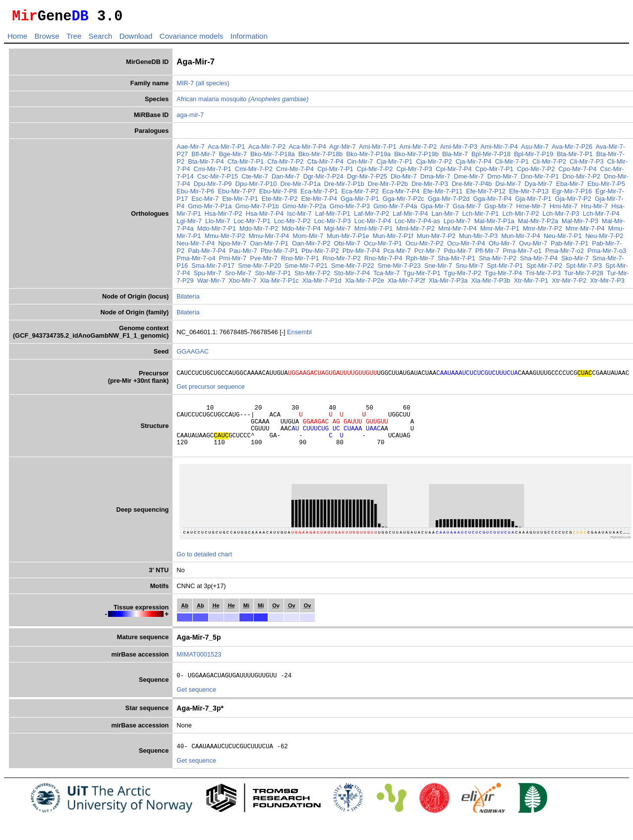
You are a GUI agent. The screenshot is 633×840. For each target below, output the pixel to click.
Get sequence (196, 704)
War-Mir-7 (211, 283)
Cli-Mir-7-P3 (586, 164)
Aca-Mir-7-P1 (226, 150)
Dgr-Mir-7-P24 (323, 179)
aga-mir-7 (190, 118)
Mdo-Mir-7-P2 (259, 231)
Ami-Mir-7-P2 (418, 150)
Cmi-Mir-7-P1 (213, 172)
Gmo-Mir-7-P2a (304, 209)
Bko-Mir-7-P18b (321, 157)
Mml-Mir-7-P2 (415, 231)
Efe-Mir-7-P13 (529, 194)
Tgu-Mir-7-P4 (503, 276)
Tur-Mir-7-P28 (584, 276)
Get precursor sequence (210, 391)
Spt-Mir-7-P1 (505, 269)
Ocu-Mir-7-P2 (425, 246)
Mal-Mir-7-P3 (580, 224)
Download (136, 39)
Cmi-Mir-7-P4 (295, 172)
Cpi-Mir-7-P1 (335, 172)
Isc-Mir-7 (299, 216)
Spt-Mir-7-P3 (584, 269)
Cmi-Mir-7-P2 (254, 172)
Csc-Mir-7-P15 (218, 179)
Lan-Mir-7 (445, 216)
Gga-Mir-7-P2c (403, 202)
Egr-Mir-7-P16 (572, 194)
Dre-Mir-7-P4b (472, 187)
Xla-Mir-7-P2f (406, 283)
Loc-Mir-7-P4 (373, 224)
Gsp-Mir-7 (498, 209)
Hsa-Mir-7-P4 (265, 216)
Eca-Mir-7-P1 (319, 194)
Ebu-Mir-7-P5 (606, 187)
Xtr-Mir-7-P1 (531, 283)
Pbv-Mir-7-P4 (361, 254)
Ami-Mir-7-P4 (499, 150)
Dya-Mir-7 (538, 187)
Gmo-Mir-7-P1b (257, 209)
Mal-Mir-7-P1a (494, 224)
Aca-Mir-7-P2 (267, 150)
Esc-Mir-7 (205, 202)
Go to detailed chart (204, 568)
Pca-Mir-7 (397, 254)
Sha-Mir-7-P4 (539, 261)
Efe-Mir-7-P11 (443, 194)
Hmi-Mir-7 (564, 209)
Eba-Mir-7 (570, 187)
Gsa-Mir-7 (467, 209)
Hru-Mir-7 (594, 209)
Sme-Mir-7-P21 (306, 269)
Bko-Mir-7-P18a (273, 157)
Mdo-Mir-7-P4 (301, 231)
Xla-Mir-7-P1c (279, 283)
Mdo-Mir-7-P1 (217, 231)
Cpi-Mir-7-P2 (375, 172)
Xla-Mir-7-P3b (491, 283)
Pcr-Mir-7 (428, 254)
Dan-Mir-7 (286, 179)
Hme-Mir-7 (531, 209)
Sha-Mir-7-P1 (457, 261)
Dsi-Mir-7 (508, 187)
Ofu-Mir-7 (502, 246)
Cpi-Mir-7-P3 (414, 172)
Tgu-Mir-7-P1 (422, 276)
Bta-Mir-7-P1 (575, 157)
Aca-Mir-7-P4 (308, 150)
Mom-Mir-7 (308, 239)
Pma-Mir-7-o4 (196, 261)
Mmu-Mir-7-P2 (225, 239)
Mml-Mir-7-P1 (374, 231)
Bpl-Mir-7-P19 (534, 157)
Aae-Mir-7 (190, 150)
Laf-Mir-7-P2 (372, 216)
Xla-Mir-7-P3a (448, 283)
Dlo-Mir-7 (404, 179)
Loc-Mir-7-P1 (252, 224)
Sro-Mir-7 (238, 276)
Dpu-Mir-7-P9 (213, 187)
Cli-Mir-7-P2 (549, 164)
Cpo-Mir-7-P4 (578, 172)
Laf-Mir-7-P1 (333, 216)
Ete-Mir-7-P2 (280, 202)
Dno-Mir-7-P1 (540, 179)
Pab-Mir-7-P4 (207, 254)
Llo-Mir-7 (218, 224)
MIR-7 (185, 86)
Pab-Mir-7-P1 (570, 246)
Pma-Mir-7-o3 (607, 254)
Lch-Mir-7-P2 (521, 216)
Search (101, 39)
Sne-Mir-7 (438, 269)
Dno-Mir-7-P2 (581, 179)
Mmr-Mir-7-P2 (543, 231)
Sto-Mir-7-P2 (313, 276)
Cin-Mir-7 (360, 164)
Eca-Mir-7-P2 (360, 194)
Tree (74, 39)
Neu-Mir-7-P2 (604, 239)
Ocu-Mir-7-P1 (383, 246)
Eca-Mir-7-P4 (401, 194)
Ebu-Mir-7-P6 (195, 194)
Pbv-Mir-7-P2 (320, 254)
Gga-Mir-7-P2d (449, 202)
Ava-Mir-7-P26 (572, 150)
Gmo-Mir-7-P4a (395, 209)
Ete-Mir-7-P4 (319, 202)
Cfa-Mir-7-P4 (325, 164)
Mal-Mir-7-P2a (538, 224)
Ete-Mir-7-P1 (240, 202)
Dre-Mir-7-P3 (430, 187)
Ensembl (299, 335)
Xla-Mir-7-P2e (365, 283)
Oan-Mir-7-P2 (311, 246)
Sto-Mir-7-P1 (273, 276)
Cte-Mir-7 (255, 179)
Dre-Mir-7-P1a (300, 187)
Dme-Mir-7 (468, 179)
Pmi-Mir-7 (233, 261)
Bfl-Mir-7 (203, 157)
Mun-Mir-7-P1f (393, 239)
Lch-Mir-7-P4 (601, 216)
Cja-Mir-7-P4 (474, 164)
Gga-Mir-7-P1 (360, 202)
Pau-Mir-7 (243, 254)
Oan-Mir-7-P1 (269, 246)
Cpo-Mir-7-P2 (536, 172)
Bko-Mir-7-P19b (416, 157)
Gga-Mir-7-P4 (493, 202)
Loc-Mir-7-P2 (292, 224)
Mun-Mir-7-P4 (520, 239)
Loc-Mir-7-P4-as (417, 224)
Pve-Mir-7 (263, 261)
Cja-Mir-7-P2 (434, 164)
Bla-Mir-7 (455, 157)
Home (17, 39)
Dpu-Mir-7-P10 (256, 187)
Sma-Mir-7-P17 (213, 269)
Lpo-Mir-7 (457, 224)
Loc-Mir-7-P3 (333, 224)
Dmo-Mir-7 (502, 179)
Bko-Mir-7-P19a (369, 157)
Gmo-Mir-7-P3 (350, 209)
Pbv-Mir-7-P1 (279, 254)
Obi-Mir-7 (347, 246)
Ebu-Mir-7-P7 (237, 194)
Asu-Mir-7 (535, 150)
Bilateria (188, 299)
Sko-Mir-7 (575, 261)
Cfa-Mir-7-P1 (246, 164)
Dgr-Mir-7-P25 (367, 179)
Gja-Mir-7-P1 (533, 202)
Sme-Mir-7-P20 (259, 269)
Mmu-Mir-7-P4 (269, 239)
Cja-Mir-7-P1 (395, 164)
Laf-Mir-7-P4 (410, 216)
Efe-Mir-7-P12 (486, 194)
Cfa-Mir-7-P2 (285, 164)
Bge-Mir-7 (233, 157)
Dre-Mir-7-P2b (388, 187)
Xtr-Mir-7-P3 (607, 283)
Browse (47, 39)
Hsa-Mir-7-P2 (224, 216)
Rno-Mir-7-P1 (300, 261)
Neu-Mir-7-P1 (563, 239)
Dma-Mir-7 (435, 179)
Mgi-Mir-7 (338, 231)
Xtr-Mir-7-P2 (569, 283)
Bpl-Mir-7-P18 (491, 157)
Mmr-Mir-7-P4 (585, 231)
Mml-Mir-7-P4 (457, 231)
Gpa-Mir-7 (435, 209)
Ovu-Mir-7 (533, 246)
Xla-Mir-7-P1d (322, 283)
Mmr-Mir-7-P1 (500, 231)
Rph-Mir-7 (420, 261)
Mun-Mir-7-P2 (436, 239)
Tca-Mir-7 (386, 276)
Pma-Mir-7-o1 (522, 254)
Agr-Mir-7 (342, 150)
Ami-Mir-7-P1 (377, 150)
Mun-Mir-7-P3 (478, 239)
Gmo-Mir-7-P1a (210, 209)
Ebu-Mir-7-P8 (278, 194)
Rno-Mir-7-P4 (383, 261)
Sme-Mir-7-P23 (399, 269)
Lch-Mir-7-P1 (480, 216)
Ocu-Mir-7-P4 (466, 246)
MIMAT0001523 (199, 668)
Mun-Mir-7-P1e (348, 239)
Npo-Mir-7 (232, 246)
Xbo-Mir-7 (242, 283)
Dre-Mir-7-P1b (344, 187)
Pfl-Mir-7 (487, 254)
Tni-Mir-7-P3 (543, 276)
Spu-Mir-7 (208, 276)
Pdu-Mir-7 (458, 254)
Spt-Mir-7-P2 (545, 269)
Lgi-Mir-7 (189, 224)
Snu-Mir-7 (469, 269)
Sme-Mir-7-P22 (353, 269)
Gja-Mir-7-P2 (573, 202)
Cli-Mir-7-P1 (512, 164)
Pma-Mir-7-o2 (565, 254)
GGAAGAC (193, 354)
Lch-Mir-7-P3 (561, 216)
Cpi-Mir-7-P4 (454, 172)
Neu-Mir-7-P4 (196, 246)
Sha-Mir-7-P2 (498, 261)
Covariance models (191, 39)
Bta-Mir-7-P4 (206, 164)
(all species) (213, 86)
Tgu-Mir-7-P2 (463, 276)
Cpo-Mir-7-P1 (494, 172)
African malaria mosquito (242, 102)
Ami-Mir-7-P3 (459, 150)
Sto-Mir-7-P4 (352, 276)
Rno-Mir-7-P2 (342, 261)
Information (249, 39)
